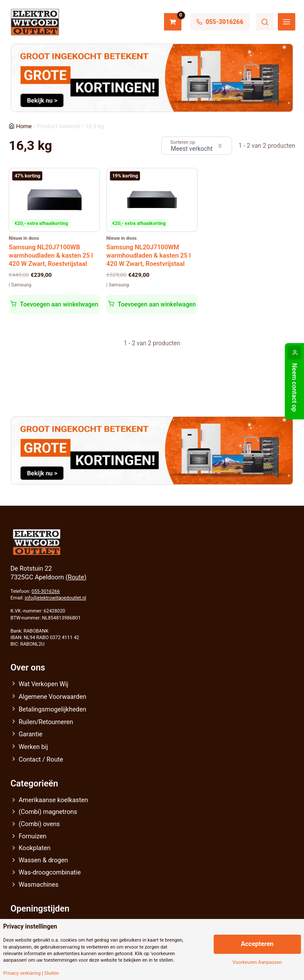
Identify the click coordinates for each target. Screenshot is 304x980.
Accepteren (257, 944)
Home (24, 126)
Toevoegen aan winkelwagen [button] (59, 304)
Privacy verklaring (22, 973)
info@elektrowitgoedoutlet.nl (56, 598)
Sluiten (51, 973)
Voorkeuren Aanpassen (257, 962)
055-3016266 (46, 591)
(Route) (76, 577)
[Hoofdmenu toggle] (287, 22)
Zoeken (265, 22)
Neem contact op (294, 388)
